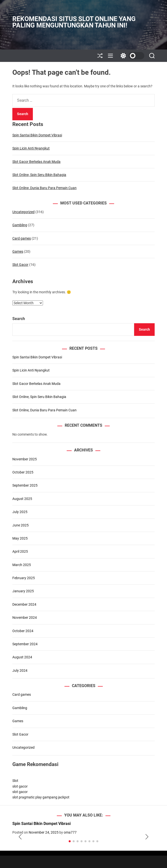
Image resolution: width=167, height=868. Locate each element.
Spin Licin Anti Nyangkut (31, 148)
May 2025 (20, 538)
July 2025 (20, 512)
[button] (20, 837)
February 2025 (24, 578)
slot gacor (20, 786)
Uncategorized (23, 212)
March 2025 (22, 565)
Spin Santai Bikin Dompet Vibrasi (37, 135)
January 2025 (23, 591)
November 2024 (25, 618)
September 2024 (25, 644)
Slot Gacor (20, 265)
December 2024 (24, 604)
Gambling (20, 225)
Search (19, 319)
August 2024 (22, 657)
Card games (22, 238)
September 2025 (25, 485)
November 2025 (25, 459)
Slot (15, 781)
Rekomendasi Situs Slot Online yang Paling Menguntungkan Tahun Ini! (74, 22)
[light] (131, 56)
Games (18, 251)
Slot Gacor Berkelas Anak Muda (36, 162)
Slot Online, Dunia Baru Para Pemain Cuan (44, 188)
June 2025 (21, 525)
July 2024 (20, 670)
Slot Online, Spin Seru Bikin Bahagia (39, 175)
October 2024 (23, 631)
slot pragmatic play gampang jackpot (41, 797)
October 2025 (23, 472)
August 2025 (22, 499)
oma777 (70, 832)
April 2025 (20, 551)
